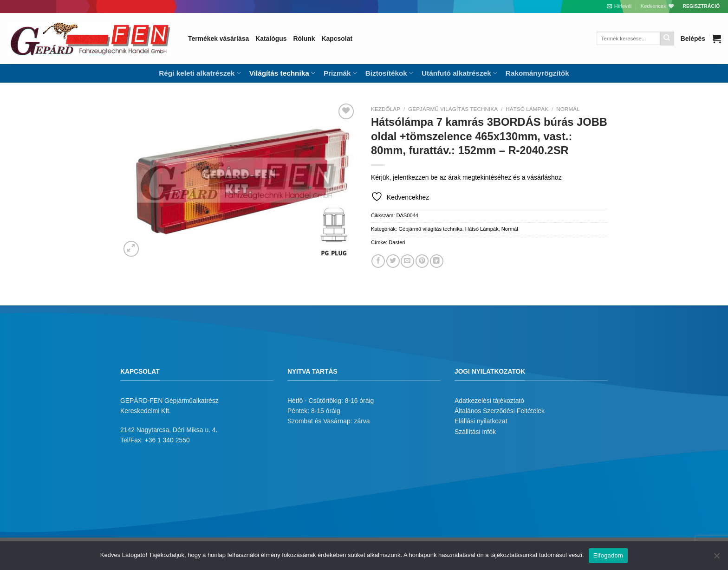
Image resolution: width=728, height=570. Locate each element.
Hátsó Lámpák (527, 109)
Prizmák (340, 73)
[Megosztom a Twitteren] (393, 261)
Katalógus (271, 39)
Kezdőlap (386, 109)
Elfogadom (608, 555)
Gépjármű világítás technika (453, 109)
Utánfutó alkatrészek (459, 73)
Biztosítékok (389, 73)
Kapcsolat (337, 39)
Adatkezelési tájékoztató (489, 401)
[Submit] (667, 39)
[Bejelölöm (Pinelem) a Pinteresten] (422, 261)
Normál (568, 109)
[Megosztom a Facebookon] (378, 261)
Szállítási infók (475, 432)
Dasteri (397, 242)
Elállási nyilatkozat (481, 421)
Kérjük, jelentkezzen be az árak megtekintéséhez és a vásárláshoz (466, 177)
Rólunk (304, 39)
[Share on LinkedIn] (437, 261)
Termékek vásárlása (218, 39)
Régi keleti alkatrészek (200, 73)
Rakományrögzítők (537, 73)
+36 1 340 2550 (167, 440)
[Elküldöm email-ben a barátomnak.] (407, 261)
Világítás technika (282, 73)
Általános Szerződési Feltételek (500, 411)
